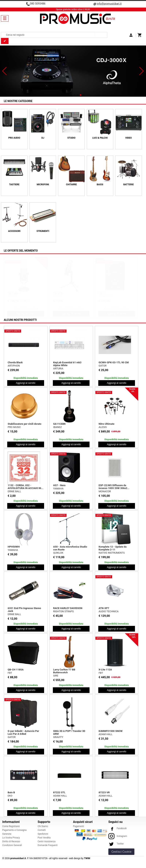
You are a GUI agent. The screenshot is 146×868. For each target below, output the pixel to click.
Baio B (11, 792)
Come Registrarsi (11, 826)
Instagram (118, 836)
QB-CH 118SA (16, 670)
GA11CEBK (60, 424)
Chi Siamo (43, 826)
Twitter (116, 844)
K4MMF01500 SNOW (111, 731)
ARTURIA (58, 368)
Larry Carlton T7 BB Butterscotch (64, 671)
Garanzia (7, 834)
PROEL (57, 296)
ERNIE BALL (14, 491)
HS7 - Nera (59, 485)
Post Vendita (44, 838)
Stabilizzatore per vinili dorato (24, 424)
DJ (43, 138)
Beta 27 (12, 293)
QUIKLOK (58, 553)
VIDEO (129, 138)
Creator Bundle (107, 293)
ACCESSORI (14, 231)
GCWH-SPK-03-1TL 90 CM (114, 362)
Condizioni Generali (12, 845)
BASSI (100, 184)
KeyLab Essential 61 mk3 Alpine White (67, 364)
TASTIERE (14, 184)
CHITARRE (71, 184)
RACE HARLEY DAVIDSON (68, 608)
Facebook (117, 828)
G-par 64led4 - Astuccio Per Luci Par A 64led (23, 732)
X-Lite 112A (105, 670)
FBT (10, 673)
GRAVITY (58, 737)
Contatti (42, 830)
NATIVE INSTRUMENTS (112, 553)
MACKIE (103, 296)
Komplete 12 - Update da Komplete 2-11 (113, 548)
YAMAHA (58, 489)
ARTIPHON (14, 366)
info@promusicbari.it (109, 4)
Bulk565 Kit (60, 293)
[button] (4, 71)
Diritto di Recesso (11, 841)
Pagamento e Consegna (14, 830)
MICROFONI (43, 184)
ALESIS (103, 427)
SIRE (56, 676)
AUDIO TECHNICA (109, 611)
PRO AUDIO (14, 138)
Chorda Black (15, 362)
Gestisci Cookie (121, 852)
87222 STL (59, 792)
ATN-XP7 (104, 608)
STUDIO (71, 138)
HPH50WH (14, 547)
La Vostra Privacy (11, 838)
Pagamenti (79, 826)
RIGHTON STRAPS (63, 611)
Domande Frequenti (48, 845)
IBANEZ (58, 427)
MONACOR (105, 491)
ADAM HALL (106, 734)
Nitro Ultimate (107, 424)
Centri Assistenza (46, 841)
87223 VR (104, 792)
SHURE (12, 296)
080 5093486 (38, 4)
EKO (10, 796)
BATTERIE (129, 184)
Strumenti (43, 231)
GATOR (103, 366)
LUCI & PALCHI (100, 138)
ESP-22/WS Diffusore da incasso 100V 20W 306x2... (114, 487)
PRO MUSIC (14, 427)
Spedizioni (43, 834)
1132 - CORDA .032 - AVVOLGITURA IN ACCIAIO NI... (25, 487)
